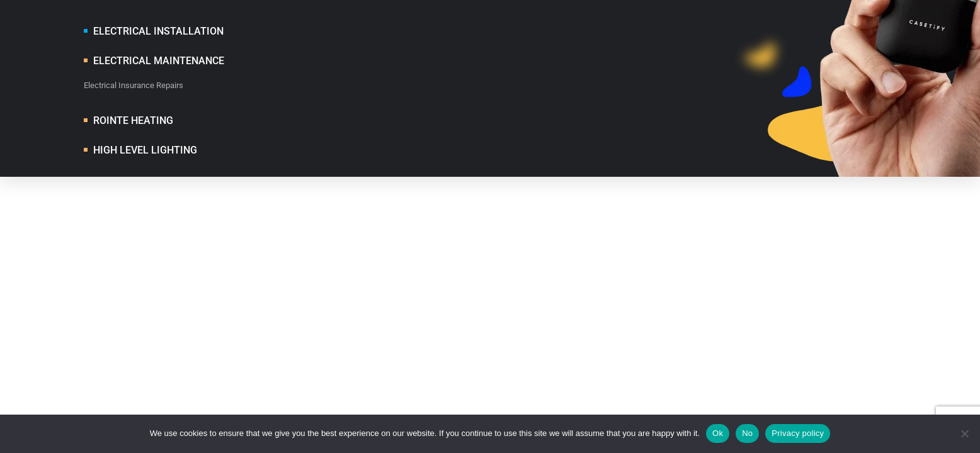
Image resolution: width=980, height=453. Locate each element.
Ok (718, 433)
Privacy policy (798, 433)
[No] (964, 433)
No (747, 433)
